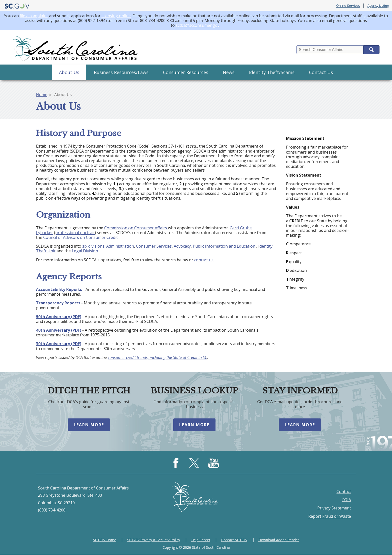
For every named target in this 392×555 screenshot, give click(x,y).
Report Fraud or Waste (330, 516)
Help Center (201, 540)
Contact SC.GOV (234, 540)
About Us (69, 72)
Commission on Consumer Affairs (136, 228)
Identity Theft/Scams (272, 72)
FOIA (347, 500)
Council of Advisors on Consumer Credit (80, 237)
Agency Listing (378, 6)
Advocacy (182, 246)
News (229, 72)
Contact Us (321, 72)
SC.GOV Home (105, 540)
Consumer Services (154, 246)
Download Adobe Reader (279, 540)
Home (42, 95)
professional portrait (75, 233)
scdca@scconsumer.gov (198, 25)
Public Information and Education (224, 246)
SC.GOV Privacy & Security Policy (154, 540)
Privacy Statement (334, 508)
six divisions (93, 246)
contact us (204, 260)
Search (371, 50)
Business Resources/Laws (121, 72)
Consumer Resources (186, 72)
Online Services (348, 6)
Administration (120, 246)
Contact (344, 492)
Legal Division (85, 251)
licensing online (116, 16)
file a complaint (34, 16)
